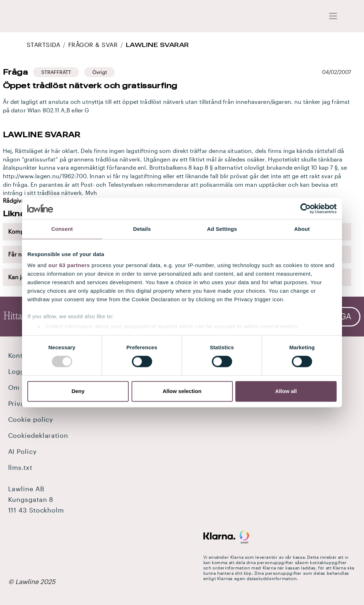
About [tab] (302, 229)
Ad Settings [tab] (222, 229)
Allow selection (182, 391)
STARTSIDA (43, 45)
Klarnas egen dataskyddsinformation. (258, 578)
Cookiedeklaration (38, 435)
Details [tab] (142, 229)
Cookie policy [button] (31, 419)
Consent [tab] (62, 229)
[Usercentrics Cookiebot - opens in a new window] (306, 208)
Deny (78, 391)
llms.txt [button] (20, 467)
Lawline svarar (157, 45)
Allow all (286, 391)
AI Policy (23, 451)
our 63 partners (69, 265)
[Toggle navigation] (333, 16)
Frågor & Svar (93, 45)
